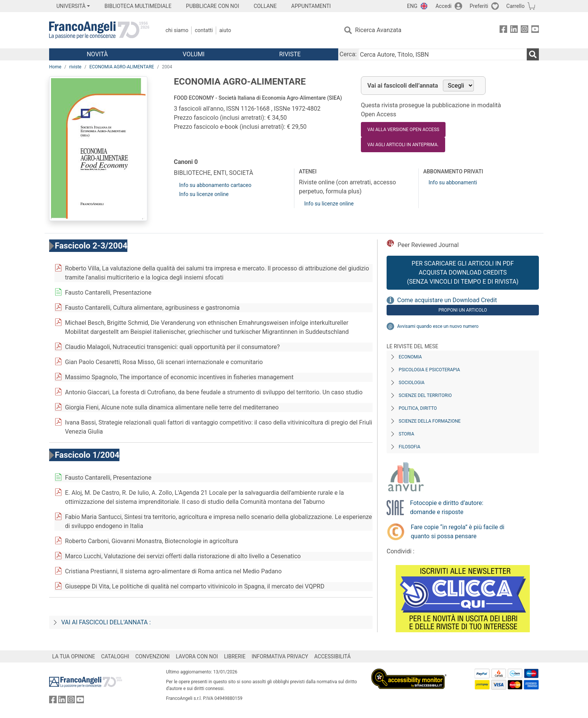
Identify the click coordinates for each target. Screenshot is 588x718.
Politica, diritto (418, 408)
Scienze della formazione (430, 421)
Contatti (204, 30)
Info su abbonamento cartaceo (215, 185)
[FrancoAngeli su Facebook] (503, 30)
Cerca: (348, 54)
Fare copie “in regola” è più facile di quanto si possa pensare (458, 532)
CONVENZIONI (152, 656)
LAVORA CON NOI (197, 656)
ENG (412, 6)
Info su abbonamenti (453, 182)
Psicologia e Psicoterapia (429, 370)
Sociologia (412, 383)
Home (55, 67)
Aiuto (225, 30)
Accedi (443, 6)
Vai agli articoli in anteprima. (403, 145)
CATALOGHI (115, 656)
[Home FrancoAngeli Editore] (99, 30)
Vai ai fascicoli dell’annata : (106, 622)
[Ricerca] (533, 54)
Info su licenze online (204, 194)
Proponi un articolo (463, 310)
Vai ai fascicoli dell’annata (403, 86)
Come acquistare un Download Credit (447, 300)
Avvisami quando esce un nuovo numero (438, 326)
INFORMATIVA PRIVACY (280, 656)
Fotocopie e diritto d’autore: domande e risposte (447, 507)
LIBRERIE (235, 656)
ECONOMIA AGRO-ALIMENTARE (121, 67)
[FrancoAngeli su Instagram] (525, 30)
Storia (406, 434)
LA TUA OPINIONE (74, 656)
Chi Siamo (177, 30)
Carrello (515, 6)
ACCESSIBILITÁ (333, 656)
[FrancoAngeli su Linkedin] (514, 30)
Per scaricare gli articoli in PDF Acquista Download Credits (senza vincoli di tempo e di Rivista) (463, 273)
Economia (410, 357)
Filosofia (409, 447)
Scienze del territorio (425, 395)
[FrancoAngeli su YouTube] (535, 30)
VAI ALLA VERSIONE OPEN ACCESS (403, 130)
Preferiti (479, 6)
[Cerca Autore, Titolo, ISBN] (443, 54)
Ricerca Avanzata (378, 30)
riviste (75, 67)
